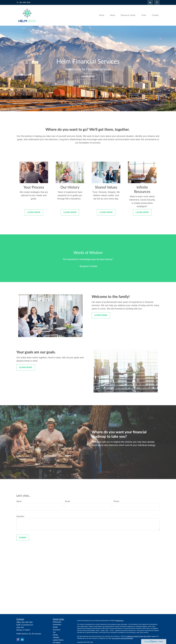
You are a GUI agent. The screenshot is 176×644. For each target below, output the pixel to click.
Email (67, 501)
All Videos (57, 643)
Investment (57, 625)
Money (55, 635)
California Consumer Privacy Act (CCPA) (139, 636)
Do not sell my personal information (123, 638)
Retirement (57, 622)
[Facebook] (157, 2)
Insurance (57, 630)
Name (19, 501)
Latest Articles (58, 640)
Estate (55, 627)
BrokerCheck (119, 621)
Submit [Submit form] (23, 538)
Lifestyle (56, 637)
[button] (102, 15)
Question (20, 516)
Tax (54, 632)
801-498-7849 (23, 2)
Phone (116, 501)
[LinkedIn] (150, 2)
